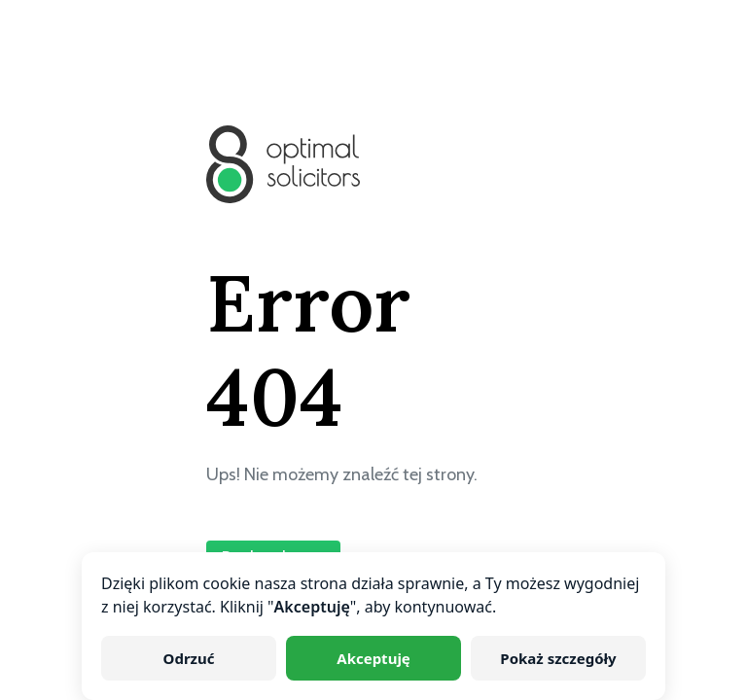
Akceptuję (373, 658)
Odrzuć (189, 658)
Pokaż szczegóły (558, 658)
